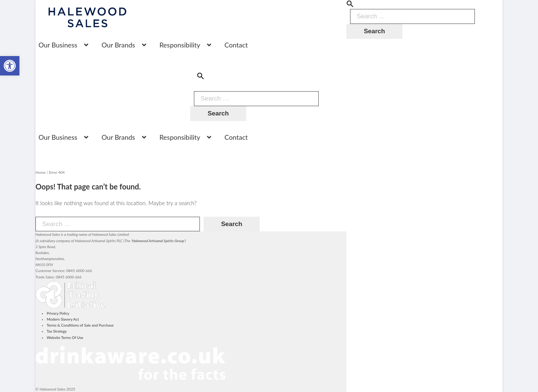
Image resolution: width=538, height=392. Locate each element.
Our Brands (118, 45)
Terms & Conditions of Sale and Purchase (80, 325)
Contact (236, 45)
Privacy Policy (58, 313)
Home (41, 172)
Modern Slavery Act (63, 319)
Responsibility (180, 45)
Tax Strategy (57, 331)
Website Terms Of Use (65, 337)
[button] (350, 6)
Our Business (58, 45)
